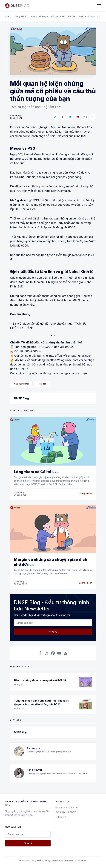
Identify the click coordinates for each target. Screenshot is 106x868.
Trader (100, 16)
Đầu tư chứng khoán (67, 808)
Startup (71, 16)
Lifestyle (44, 16)
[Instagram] (47, 653)
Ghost (77, 860)
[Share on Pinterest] (78, 117)
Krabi (85, 860)
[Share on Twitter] (55, 117)
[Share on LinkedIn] (70, 117)
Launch (33, 16)
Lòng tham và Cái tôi (33, 472)
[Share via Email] (85, 117)
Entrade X (61, 817)
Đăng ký (53, 632)
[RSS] (66, 653)
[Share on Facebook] (63, 117)
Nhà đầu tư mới (58, 16)
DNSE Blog (21, 398)
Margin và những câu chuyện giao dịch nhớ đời (51, 562)
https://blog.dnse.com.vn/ (66, 360)
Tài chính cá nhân (86, 16)
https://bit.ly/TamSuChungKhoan (70, 356)
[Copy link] (93, 117)
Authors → (17, 720)
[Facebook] (40, 653)
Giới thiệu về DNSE (66, 812)
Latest (8, 16)
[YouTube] (59, 653)
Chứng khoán (20, 16)
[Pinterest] (53, 653)
